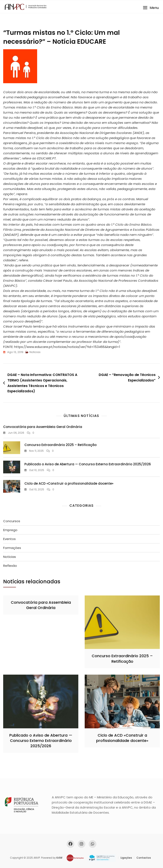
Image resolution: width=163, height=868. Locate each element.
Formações (12, 548)
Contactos (144, 858)
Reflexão (10, 566)
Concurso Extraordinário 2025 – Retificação (60, 445)
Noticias (35, 352)
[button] (151, 8)
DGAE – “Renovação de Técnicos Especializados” (127, 378)
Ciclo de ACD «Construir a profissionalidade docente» (69, 483)
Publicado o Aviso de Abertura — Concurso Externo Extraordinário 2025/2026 (88, 464)
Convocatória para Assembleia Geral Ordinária (43, 427)
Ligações (126, 858)
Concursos (12, 521)
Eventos (9, 539)
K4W (59, 858)
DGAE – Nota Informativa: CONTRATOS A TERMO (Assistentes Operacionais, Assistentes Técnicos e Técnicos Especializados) (42, 383)
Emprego (10, 530)
